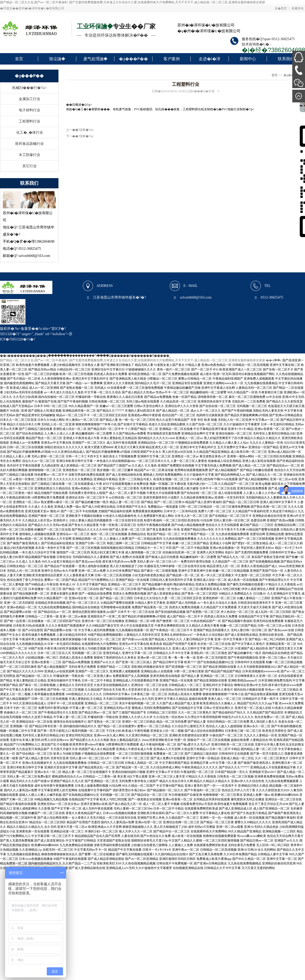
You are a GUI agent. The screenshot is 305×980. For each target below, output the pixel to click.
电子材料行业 (29, 110)
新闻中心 (248, 59)
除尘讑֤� (57, 59)
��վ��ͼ (274, 360)
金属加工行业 (29, 99)
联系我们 (286, 59)
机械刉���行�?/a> (29, 88)
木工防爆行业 (29, 155)
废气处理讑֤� (95, 59)
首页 (19, 59)
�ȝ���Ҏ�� (133, 59)
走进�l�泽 (209, 59)
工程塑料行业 (29, 121)
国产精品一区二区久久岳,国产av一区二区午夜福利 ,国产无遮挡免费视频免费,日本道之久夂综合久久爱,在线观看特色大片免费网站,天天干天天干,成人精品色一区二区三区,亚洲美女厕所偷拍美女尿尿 (133, 2)
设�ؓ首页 (281, 8)
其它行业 (29, 166)
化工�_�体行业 (30, 133)
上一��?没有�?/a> (80, 130)
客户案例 (172, 59)
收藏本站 (298, 8)
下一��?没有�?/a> (80, 136)
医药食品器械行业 (29, 144)
